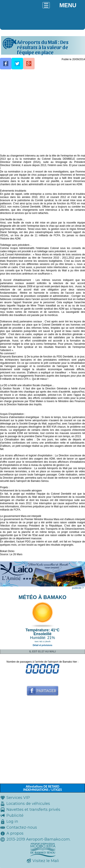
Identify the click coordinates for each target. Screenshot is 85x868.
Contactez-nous (22, 827)
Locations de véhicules (28, 804)
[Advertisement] (42, 112)
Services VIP (18, 798)
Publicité (15, 815)
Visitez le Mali (46, 861)
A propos (15, 833)
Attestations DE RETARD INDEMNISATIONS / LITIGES (42, 788)
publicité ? (78, 588)
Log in (12, 821)
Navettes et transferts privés (33, 810)
